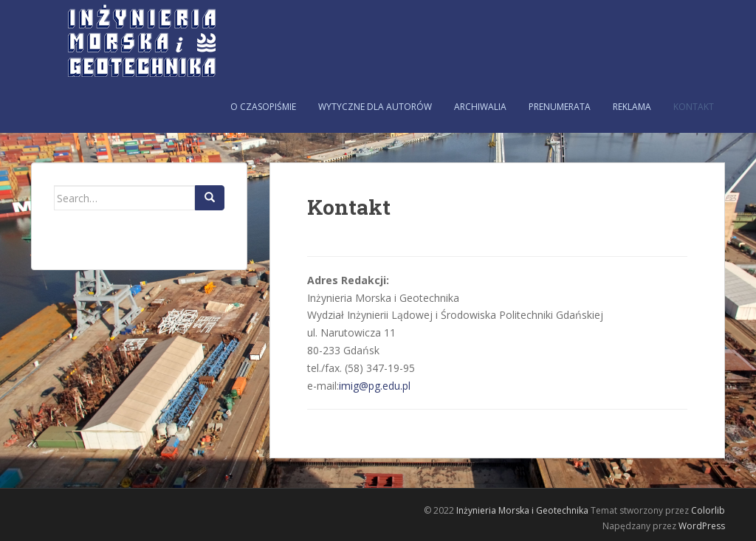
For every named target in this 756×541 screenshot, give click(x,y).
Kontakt (694, 107)
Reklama (632, 107)
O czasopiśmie (263, 107)
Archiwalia (480, 107)
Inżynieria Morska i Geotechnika (522, 510)
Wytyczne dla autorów (375, 107)
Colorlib (708, 510)
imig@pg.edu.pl (375, 386)
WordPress (702, 526)
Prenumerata (560, 107)
